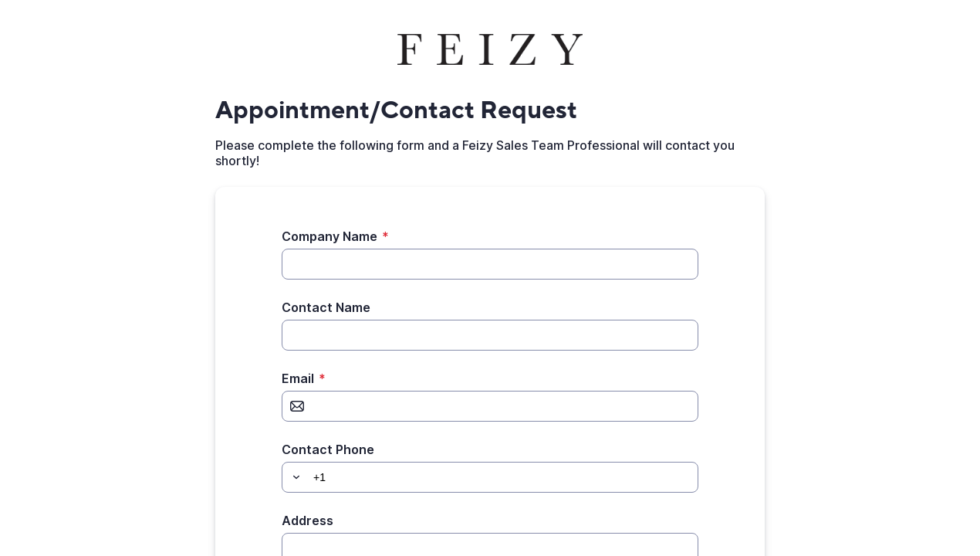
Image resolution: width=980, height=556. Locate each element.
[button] (294, 477)
